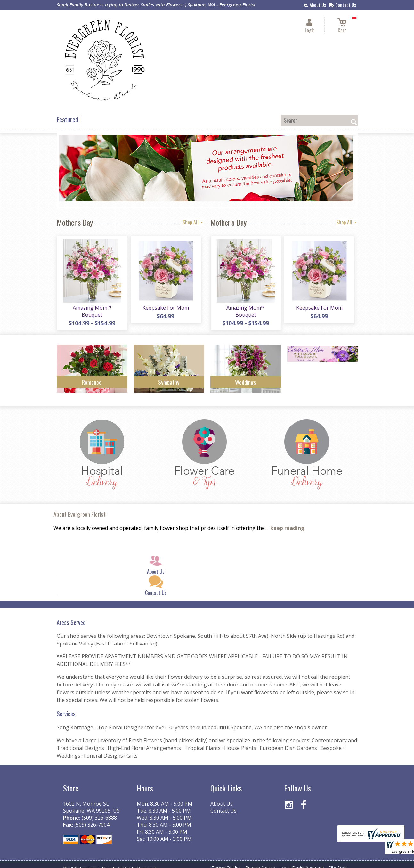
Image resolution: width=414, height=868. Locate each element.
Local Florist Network (302, 861)
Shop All (193, 222)
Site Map (338, 861)
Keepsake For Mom (165, 308)
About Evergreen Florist (80, 508)
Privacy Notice (260, 861)
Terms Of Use (226, 861)
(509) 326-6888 (99, 811)
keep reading (287, 522)
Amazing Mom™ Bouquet (92, 308)
